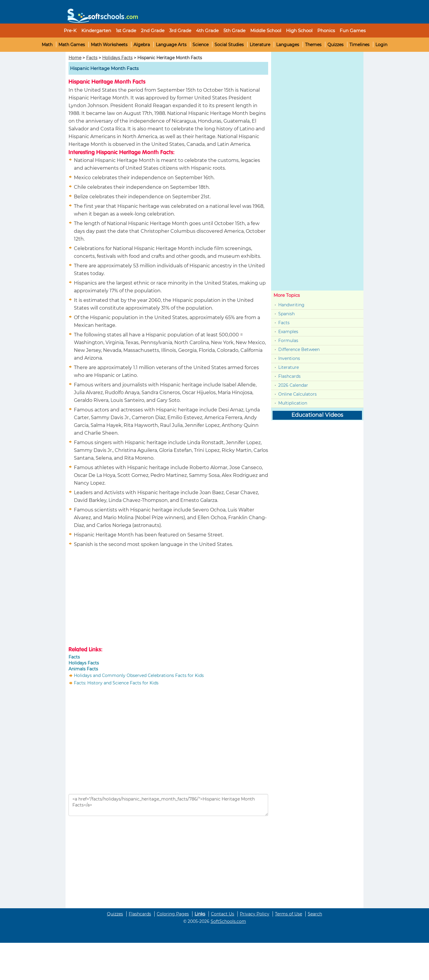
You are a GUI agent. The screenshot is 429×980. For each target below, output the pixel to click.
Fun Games (353, 31)
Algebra (142, 45)
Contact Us (223, 914)
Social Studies (229, 45)
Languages (288, 45)
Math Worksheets (109, 45)
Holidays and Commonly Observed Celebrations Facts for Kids (139, 675)
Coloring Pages (173, 914)
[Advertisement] (119, 598)
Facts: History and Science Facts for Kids (116, 683)
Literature (260, 45)
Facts (92, 58)
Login (381, 45)
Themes (313, 45)
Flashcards (289, 376)
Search (315, 914)
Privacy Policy (255, 914)
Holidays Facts (117, 58)
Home (75, 58)
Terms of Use (289, 914)
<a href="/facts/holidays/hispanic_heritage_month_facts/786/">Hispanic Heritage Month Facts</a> (168, 805)
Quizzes (335, 45)
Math (47, 45)
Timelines (359, 45)
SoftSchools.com (228, 921)
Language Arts (171, 45)
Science (200, 45)
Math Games (72, 45)
